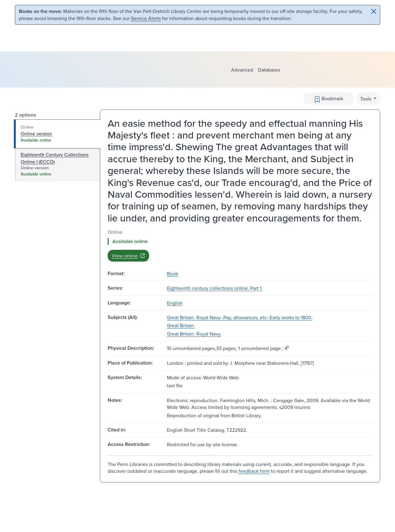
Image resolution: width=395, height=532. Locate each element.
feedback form (254, 471)
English (175, 303)
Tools (366, 99)
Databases (269, 70)
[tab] (57, 134)
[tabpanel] (240, 245)
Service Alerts (146, 18)
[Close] (374, 11)
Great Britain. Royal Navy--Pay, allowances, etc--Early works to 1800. (240, 317)
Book (173, 274)
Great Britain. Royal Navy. (194, 334)
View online (128, 256)
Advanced (242, 70)
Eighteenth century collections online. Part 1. (215, 288)
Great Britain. (181, 325)
